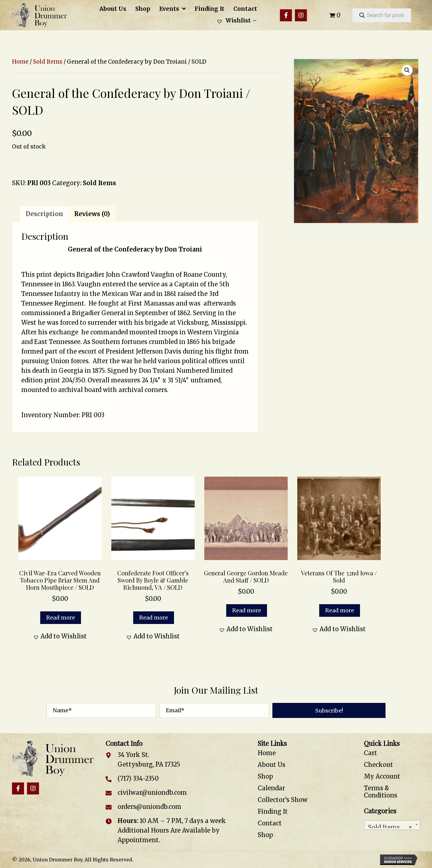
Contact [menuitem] (270, 823)
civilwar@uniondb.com (152, 793)
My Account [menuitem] (382, 776)
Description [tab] (44, 214)
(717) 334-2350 (138, 778)
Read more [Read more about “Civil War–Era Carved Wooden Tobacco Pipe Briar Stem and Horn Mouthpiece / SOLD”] (61, 618)
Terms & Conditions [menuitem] (381, 792)
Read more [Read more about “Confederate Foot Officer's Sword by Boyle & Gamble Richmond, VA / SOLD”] (154, 618)
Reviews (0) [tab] (92, 214)
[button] (286, 15)
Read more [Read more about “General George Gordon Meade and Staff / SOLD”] (247, 610)
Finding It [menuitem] (273, 811)
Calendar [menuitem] (271, 788)
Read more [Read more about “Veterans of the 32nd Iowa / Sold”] (340, 610)
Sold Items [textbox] (390, 826)
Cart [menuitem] (370, 753)
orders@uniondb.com (150, 807)
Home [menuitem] (267, 753)
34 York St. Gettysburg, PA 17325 (149, 759)
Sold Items (48, 62)
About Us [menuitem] (271, 765)
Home (20, 62)
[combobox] (392, 825)
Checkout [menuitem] (378, 765)
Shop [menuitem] (265, 776)
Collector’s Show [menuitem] (283, 800)
